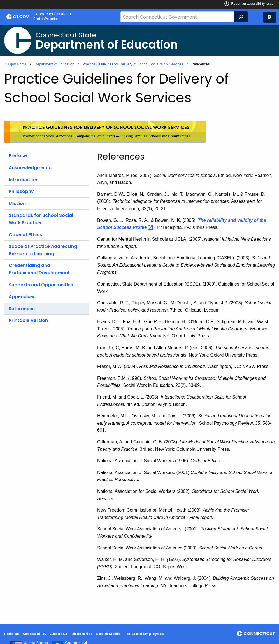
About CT (59, 634)
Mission (17, 203)
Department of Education (54, 64)
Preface (18, 156)
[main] (139, 324)
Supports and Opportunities (41, 285)
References (22, 309)
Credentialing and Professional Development (39, 269)
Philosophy (21, 191)
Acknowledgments (30, 168)
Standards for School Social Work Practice (41, 219)
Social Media (108, 634)
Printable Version (28, 320)
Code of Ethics (25, 235)
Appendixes (22, 297)
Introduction (23, 180)
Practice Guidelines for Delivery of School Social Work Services (133, 64)
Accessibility (34, 634)
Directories (82, 634)
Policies (11, 634)
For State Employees (144, 634)
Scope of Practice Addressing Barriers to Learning (43, 250)
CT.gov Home (16, 64)
